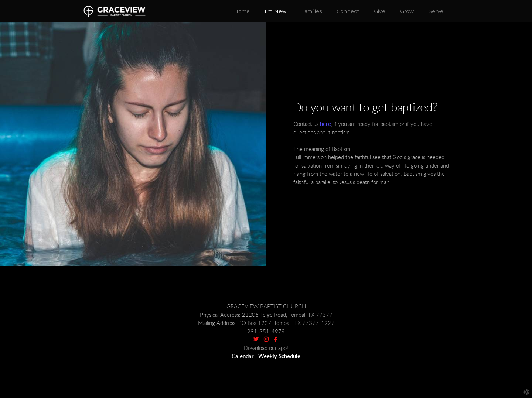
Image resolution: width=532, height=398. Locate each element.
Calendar (243, 356)
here (325, 124)
